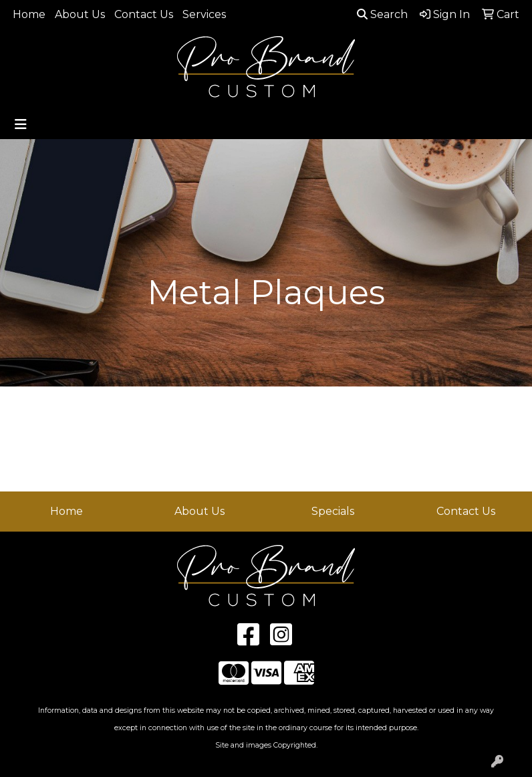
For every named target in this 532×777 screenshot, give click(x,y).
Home (29, 14)
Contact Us (144, 14)
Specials (333, 511)
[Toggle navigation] (21, 124)
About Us (80, 14)
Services (204, 14)
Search (382, 14)
